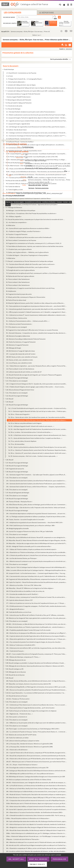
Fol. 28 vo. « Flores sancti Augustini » (19, 414)
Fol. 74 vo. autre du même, (22, 441)
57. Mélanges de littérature (14, 207)
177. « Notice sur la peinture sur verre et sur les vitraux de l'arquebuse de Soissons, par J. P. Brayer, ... (36, 603)
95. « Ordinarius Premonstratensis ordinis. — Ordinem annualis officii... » (28, 321)
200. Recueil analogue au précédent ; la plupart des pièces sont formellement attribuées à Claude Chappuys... (36, 663)
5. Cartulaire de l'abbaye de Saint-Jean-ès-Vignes (21, 85)
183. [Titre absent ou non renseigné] (17, 621)
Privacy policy (37, 864)
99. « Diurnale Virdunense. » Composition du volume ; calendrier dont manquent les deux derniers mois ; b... (37, 333)
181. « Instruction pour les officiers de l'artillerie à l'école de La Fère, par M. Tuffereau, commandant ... (36, 615)
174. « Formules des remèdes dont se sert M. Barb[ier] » (22, 594)
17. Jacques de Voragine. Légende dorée (18, 124)
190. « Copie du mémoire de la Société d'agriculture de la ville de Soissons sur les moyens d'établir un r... (37, 636)
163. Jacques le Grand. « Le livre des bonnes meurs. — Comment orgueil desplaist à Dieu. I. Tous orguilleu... (37, 573)
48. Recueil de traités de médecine (16, 181)
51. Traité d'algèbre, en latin (15, 190)
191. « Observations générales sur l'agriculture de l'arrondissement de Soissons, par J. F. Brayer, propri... (37, 639)
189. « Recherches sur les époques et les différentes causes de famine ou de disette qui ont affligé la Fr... (37, 633)
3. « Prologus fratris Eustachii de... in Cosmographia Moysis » (24, 79)
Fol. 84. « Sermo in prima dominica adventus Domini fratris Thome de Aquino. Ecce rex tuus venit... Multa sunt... (38, 447)
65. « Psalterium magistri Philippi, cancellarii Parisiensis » (23, 231)
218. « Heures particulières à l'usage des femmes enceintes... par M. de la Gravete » (30, 708)
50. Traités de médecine (13, 187)
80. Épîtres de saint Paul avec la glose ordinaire (20, 276)
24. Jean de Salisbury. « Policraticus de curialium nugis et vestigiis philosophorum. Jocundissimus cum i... (36, 145)
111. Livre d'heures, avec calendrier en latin (19, 363)
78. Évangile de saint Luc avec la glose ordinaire (20, 270)
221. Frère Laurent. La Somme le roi (17, 717)
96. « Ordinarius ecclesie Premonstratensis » (19, 324)
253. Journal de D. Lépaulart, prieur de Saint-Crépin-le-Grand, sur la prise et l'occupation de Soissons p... (37, 809)
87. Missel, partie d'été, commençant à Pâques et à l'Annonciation (26, 297)
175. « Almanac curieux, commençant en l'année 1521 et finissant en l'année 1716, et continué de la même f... (37, 597)
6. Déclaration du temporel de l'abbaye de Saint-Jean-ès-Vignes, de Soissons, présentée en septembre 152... (37, 88)
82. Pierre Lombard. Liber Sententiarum (18, 282)
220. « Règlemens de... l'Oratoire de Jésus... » (19, 714)
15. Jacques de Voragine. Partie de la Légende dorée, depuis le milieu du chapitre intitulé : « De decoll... (37, 118)
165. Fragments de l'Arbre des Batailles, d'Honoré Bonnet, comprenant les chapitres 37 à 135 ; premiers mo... (37, 579)
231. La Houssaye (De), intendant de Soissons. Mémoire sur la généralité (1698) (29, 747)
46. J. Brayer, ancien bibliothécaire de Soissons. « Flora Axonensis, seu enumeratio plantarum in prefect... (37, 175)
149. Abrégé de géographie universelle (17, 528)
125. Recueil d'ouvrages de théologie (17, 405)
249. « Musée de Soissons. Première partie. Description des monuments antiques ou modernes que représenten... (37, 794)
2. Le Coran (9, 76)
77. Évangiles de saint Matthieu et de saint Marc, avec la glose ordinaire (27, 267)
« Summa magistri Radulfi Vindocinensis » (19, 97)
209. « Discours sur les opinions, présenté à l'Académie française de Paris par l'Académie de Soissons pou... (37, 690)
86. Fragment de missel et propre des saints (19, 294)
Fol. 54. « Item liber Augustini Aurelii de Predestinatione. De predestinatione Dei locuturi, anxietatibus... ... (38, 429)
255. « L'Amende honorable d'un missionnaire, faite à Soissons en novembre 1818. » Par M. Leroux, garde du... (37, 815)
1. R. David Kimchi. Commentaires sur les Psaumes (21, 73)
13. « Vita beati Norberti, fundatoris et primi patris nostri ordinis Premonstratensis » (31, 112)
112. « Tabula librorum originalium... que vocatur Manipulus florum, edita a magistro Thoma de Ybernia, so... (37, 366)
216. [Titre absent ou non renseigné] (17, 702)
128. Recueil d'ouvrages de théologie (17, 466)
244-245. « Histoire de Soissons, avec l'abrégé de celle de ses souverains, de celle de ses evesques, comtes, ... (37, 783)
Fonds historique (9, 69)
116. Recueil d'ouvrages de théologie (17, 378)
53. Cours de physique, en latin (15, 195)
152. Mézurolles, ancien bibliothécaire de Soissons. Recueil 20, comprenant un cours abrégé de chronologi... (37, 537)
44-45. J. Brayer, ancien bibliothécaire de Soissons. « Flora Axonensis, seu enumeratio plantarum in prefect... (37, 172)
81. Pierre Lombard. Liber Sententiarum (18, 279)
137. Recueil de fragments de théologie (18, 493)
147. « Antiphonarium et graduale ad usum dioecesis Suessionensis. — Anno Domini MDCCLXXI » (35, 522)
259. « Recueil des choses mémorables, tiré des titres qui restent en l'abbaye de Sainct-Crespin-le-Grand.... (37, 830)
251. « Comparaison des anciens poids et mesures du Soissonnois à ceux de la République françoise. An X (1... (37, 800)
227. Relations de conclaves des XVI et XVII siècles (21, 735)
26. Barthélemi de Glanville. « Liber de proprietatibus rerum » (24, 151)
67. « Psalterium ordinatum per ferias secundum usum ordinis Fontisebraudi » (29, 237)
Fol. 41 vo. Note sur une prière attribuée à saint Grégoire (25, 423)
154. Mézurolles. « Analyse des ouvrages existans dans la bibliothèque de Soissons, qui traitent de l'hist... (37, 543)
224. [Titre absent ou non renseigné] (17, 726)
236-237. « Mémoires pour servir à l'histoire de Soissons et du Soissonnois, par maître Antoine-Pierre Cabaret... (37, 762)
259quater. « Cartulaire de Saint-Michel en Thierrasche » (23, 839)
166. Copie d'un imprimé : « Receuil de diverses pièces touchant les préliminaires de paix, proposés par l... (37, 582)
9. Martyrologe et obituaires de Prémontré (19, 100)
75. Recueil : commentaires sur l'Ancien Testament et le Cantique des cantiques (30, 261)
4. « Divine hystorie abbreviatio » (16, 82)
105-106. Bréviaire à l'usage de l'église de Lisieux (21, 351)
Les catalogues (13, 12)
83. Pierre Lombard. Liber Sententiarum (18, 285)
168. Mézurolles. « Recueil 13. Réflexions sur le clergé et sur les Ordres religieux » (30, 588)
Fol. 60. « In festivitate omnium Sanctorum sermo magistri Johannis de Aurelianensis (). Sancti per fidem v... (38, 435)
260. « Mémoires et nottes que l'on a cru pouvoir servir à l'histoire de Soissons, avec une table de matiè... (37, 842)
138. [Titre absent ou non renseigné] (17, 496)
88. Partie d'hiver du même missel (16, 300)
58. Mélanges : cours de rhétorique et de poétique (21, 210)
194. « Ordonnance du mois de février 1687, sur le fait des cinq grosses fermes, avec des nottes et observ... (37, 648)
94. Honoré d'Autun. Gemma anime (17, 318)
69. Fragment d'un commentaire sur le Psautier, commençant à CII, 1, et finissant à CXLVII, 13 (34, 243)
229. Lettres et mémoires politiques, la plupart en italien (23, 741)
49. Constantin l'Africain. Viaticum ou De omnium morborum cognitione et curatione (31, 184)
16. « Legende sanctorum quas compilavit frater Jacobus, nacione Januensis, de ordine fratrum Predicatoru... (37, 121)
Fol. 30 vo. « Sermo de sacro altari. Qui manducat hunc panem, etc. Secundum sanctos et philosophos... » (38, 417)
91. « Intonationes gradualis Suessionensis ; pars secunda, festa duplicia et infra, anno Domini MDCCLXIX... (37, 309)
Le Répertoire (47, 13)
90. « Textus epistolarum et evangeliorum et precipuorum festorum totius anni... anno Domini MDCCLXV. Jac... (37, 306)
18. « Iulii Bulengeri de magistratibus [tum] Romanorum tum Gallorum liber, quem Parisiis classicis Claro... (37, 127)
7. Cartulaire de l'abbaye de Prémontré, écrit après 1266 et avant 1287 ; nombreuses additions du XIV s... (36, 91)
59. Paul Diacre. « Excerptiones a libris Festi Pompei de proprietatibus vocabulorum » (31, 213)
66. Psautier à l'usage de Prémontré (17, 234)
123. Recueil (10, 399)
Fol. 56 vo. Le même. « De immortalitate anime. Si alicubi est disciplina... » (30, 432)
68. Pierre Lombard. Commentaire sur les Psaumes (21, 240)
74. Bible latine (11, 258)
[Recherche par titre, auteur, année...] (35, 17)
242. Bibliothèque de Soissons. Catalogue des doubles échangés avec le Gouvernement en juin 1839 (36, 777)
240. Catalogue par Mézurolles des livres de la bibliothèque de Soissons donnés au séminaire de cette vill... (37, 771)
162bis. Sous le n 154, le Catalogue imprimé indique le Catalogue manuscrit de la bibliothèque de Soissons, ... (37, 567)
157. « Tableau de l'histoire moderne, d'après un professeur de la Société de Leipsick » (31, 549)
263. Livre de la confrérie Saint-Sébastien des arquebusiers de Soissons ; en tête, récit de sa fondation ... (37, 851)
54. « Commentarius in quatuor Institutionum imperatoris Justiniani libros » (29, 198)
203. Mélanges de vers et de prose (16, 672)
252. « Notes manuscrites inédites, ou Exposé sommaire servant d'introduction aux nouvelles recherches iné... (37, 806)
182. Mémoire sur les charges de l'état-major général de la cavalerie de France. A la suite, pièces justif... (37, 618)
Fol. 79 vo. (16, 444)
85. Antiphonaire (11, 291)
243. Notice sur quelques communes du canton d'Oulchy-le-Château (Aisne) (29, 780)
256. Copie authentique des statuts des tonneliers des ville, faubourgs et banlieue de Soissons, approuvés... (37, 821)
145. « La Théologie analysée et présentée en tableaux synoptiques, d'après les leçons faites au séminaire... (37, 516)
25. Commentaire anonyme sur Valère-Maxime (20, 148)
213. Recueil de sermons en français (17, 696)
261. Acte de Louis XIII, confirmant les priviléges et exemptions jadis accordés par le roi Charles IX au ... (37, 845)
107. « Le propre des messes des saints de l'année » (21, 354)
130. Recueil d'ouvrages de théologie (17, 472)
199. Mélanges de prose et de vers (16, 660)
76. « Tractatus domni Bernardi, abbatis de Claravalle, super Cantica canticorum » (30, 264)
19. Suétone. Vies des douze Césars (16, 130)
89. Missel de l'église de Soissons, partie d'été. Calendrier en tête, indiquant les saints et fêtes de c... (36, 303)
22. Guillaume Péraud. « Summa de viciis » (19, 139)
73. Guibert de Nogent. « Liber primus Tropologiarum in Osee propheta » (27, 255)
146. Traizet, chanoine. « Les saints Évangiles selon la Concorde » (25, 519)
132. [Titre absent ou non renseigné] (17, 478)
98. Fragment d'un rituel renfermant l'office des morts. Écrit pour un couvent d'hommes (32, 330)
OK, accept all (16, 859)
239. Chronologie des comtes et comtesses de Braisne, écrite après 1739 (27, 768)
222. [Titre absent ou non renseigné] (17, 720)
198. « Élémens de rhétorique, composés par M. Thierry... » (23, 657)
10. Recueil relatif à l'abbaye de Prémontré (19, 103)
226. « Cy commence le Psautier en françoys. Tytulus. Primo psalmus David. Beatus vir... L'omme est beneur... (37, 732)
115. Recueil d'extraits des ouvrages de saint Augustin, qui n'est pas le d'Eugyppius (34, 375)
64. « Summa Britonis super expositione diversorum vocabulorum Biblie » (28, 228)
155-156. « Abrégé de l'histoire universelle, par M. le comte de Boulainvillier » (29, 546)
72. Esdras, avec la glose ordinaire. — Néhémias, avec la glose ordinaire (27, 252)
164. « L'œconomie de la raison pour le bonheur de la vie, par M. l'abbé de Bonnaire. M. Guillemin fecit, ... (37, 576)
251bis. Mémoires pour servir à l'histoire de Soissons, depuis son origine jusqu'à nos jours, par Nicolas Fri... (37, 803)
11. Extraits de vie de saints (14, 106)
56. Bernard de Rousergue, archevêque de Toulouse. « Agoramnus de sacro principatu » (32, 204)
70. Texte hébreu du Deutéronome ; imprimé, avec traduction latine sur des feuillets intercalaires (35, 246)
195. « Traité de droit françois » (15, 651)
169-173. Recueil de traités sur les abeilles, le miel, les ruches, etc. (25, 591)
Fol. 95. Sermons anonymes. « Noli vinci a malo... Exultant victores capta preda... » (33, 456)
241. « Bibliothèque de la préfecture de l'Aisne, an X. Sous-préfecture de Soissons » (30, 774)
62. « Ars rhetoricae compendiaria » (17, 222)
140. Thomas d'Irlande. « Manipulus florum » (19, 502)
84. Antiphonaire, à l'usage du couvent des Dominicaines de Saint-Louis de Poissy (30, 288)
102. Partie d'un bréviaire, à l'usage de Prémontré (21, 342)
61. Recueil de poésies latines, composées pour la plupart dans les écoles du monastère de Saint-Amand (36, 219)
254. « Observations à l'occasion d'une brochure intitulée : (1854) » (34, 812)
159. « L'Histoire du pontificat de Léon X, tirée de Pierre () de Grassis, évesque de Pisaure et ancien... (36, 555)
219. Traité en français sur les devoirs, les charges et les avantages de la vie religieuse (31, 711)
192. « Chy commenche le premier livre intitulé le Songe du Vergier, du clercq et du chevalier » (34, 642)
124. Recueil (10, 402)
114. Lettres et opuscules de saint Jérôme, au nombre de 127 (24, 372)
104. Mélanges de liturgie (14, 348)
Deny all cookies (38, 859)
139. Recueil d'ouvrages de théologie (17, 499)
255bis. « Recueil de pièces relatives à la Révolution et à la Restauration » (28, 818)
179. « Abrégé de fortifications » (15, 609)
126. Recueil (10, 460)
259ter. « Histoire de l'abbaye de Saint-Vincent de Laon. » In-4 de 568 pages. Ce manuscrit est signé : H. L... (37, 836)
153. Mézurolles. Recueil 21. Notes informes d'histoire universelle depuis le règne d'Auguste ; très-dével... (37, 540)
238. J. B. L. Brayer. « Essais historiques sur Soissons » (22, 765)
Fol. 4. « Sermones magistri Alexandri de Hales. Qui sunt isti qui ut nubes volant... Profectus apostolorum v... (38, 411)
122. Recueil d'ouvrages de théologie (17, 396)
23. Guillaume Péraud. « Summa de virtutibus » (20, 142)
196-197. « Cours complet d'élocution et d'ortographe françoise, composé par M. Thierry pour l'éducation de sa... (37, 654)
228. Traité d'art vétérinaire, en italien (17, 738)
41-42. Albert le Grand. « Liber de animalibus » (20, 166)
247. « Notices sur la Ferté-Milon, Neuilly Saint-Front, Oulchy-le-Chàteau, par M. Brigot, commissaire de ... (37, 788)
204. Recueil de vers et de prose (15, 675)
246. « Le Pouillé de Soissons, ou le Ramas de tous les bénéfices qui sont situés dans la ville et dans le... (36, 786)
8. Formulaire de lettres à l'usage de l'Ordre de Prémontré (23, 94)
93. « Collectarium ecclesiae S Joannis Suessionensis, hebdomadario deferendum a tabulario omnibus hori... (37, 315)
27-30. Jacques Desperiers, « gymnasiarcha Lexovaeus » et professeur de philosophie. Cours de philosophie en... (37, 154)
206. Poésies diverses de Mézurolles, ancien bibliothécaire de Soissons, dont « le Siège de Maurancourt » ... (37, 681)
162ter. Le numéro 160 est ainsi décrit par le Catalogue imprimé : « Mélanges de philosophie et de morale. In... (37, 570)
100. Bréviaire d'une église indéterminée (18, 336)
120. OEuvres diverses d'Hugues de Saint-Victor (20, 390)
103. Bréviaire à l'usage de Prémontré (17, 345)
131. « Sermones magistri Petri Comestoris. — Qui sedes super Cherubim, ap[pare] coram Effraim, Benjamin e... (37, 475)
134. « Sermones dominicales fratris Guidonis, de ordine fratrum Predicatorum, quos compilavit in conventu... (37, 484)
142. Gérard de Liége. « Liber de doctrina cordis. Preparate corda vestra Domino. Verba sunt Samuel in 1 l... (37, 508)
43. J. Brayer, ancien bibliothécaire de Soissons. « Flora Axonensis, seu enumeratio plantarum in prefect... (37, 169)
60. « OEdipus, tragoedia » (14, 216)
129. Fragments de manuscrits (15, 469)
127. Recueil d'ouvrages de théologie (17, 463)
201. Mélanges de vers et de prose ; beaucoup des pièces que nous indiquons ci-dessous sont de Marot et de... (36, 666)
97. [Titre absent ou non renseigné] (16, 327)
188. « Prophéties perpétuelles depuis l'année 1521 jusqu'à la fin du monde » (29, 630)
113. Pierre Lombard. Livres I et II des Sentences (20, 369)
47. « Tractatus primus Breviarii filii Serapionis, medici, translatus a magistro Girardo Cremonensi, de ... (37, 178)
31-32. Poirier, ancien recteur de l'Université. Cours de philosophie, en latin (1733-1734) (32, 157)
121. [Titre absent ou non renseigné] (17, 393)
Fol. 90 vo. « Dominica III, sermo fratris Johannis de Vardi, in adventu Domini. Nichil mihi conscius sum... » (38, 453)
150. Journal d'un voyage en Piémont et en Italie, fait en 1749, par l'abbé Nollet (30, 531)
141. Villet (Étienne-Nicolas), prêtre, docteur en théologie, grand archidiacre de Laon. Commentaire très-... (37, 505)
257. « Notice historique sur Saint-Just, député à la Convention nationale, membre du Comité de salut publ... (37, 824)
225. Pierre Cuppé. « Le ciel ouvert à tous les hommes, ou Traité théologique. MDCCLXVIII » (33, 729)
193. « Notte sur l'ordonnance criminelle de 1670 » (21, 645)
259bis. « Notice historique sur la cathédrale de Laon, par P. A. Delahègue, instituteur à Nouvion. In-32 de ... (37, 833)
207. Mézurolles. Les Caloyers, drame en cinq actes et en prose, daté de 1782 (28, 684)
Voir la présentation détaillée (59, 59)
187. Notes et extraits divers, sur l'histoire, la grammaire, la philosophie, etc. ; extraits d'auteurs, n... (36, 627)
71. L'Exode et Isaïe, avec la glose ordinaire (19, 249)
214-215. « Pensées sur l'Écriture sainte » (18, 699)
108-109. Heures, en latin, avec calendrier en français (22, 357)
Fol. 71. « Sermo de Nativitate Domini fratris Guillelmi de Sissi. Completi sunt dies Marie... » (35, 438)
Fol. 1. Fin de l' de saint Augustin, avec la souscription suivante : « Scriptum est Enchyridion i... (38, 408)
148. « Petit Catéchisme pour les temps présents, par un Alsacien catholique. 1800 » (31, 525)
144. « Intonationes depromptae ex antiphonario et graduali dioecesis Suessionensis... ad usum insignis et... (37, 514)
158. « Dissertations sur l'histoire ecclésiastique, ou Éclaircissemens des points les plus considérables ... (37, 552)
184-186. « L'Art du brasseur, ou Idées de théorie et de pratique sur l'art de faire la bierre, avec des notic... (37, 624)
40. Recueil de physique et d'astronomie (18, 163)
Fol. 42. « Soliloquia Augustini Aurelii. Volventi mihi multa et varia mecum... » (31, 426)
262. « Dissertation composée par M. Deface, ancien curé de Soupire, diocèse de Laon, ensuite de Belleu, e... (37, 848)
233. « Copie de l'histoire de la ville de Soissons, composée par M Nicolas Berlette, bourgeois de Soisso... (37, 753)
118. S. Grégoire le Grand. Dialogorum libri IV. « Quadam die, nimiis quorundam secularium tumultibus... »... (37, 384)
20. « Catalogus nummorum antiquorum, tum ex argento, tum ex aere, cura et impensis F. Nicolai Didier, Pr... (37, 133)
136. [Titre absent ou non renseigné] (17, 490)
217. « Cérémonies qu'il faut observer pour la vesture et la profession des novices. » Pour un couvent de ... (37, 705)
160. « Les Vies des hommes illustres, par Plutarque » (22, 558)
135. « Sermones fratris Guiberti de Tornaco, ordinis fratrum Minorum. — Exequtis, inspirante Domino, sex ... (37, 487)
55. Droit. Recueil (11, 201)
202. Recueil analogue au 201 (15, 669)
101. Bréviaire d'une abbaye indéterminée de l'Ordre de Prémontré (26, 339)
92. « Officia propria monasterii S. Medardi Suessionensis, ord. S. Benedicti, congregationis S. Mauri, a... (37, 312)
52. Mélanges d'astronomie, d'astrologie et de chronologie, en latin (26, 193)
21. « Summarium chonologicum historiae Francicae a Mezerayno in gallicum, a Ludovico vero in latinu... (37, 136)
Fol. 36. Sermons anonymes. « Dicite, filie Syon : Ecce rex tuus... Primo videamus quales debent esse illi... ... (38, 420)
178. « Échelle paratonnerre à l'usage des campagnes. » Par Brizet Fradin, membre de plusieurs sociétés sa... (37, 606)
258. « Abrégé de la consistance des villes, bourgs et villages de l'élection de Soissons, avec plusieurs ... (36, 827)
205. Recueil (10, 678)
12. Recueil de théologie (13, 109)
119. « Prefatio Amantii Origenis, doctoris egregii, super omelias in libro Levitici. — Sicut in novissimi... (36, 387)
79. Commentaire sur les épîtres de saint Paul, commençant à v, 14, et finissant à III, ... (37, 273)
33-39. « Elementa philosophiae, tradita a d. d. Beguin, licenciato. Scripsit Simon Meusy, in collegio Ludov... (37, 160)
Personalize (59, 859)
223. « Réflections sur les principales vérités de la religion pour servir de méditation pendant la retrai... (36, 723)
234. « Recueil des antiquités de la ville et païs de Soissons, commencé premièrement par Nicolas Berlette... (37, 756)
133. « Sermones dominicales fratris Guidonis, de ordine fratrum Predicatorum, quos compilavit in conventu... (37, 481)
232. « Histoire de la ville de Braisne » (17, 750)
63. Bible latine (11, 225)
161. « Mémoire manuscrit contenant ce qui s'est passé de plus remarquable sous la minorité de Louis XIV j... (37, 561)
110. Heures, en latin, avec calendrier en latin (20, 360)
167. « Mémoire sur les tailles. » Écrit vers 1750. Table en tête (24, 585)
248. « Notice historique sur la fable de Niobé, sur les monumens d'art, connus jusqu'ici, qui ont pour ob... (37, 791)
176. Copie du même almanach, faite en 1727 (19, 600)
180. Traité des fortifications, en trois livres (19, 612)
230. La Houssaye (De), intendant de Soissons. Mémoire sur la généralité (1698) (29, 744)
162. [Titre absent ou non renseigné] (17, 564)
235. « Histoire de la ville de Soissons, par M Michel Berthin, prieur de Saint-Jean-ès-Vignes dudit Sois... (37, 759)
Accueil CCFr (5, 31)
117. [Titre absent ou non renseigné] (17, 381)
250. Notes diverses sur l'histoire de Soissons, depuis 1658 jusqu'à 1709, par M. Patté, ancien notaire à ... (37, 797)
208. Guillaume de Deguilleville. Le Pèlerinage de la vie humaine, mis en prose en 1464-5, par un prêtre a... (37, 687)
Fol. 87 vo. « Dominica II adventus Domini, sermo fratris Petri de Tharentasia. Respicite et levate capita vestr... (38, 450)
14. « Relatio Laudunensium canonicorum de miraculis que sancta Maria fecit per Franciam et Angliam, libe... (37, 115)
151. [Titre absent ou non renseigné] (17, 534)
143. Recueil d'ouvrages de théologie (17, 511)
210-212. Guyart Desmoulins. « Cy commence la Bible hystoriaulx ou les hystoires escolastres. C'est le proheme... (36, 693)
